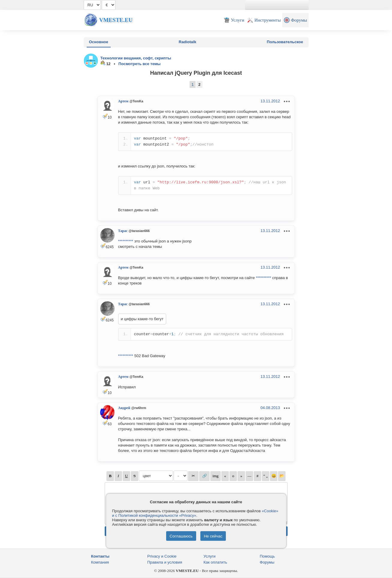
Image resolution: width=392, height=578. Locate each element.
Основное (99, 42)
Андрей (124, 408)
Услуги (210, 556)
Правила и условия (165, 562)
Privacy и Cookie (162, 556)
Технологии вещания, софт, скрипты (136, 58)
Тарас (123, 231)
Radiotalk (188, 42)
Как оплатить (215, 562)
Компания (100, 562)
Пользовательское (285, 42)
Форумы (267, 562)
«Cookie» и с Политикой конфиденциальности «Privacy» (195, 513)
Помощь (267, 556)
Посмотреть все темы (140, 64)
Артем (123, 101)
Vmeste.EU (116, 20)
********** (126, 241)
